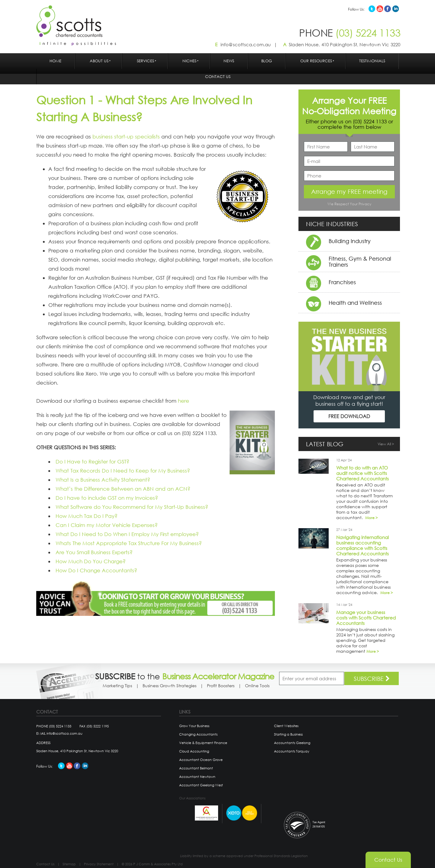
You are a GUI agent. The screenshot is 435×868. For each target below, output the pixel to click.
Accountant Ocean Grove (201, 760)
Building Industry (350, 241)
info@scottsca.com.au (246, 44)
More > (371, 518)
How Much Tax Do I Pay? (87, 516)
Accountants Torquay (292, 751)
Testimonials (372, 61)
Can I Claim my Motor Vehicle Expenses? (107, 525)
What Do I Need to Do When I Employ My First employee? (127, 534)
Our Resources (316, 61)
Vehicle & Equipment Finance (203, 743)
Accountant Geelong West (201, 785)
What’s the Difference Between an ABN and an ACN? (123, 489)
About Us (99, 61)
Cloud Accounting (194, 751)
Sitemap (69, 864)
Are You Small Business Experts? (94, 552)
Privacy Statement (99, 864)
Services (145, 61)
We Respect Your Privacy (349, 204)
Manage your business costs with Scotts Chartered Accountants (366, 618)
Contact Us (218, 77)
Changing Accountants (198, 734)
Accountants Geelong (292, 743)
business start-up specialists (126, 137)
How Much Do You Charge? (91, 561)
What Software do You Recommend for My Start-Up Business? (132, 507)
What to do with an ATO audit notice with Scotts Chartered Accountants (362, 473)
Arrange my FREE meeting (349, 192)
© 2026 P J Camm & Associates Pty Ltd (152, 864)
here (184, 401)
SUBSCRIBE (372, 679)
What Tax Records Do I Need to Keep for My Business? (123, 471)
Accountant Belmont (196, 768)
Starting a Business (288, 734)
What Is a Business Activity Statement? (103, 480)
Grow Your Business (194, 726)
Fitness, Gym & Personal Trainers (360, 262)
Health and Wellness (355, 303)
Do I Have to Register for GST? (92, 462)
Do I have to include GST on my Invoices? (107, 498)
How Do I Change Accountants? (96, 570)
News (229, 61)
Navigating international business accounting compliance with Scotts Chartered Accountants (362, 545)
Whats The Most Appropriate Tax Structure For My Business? (129, 543)
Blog (267, 61)
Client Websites (286, 726)
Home (55, 61)
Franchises (342, 282)
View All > (386, 444)
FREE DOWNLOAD (349, 416)
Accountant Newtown (197, 777)
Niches (189, 61)
